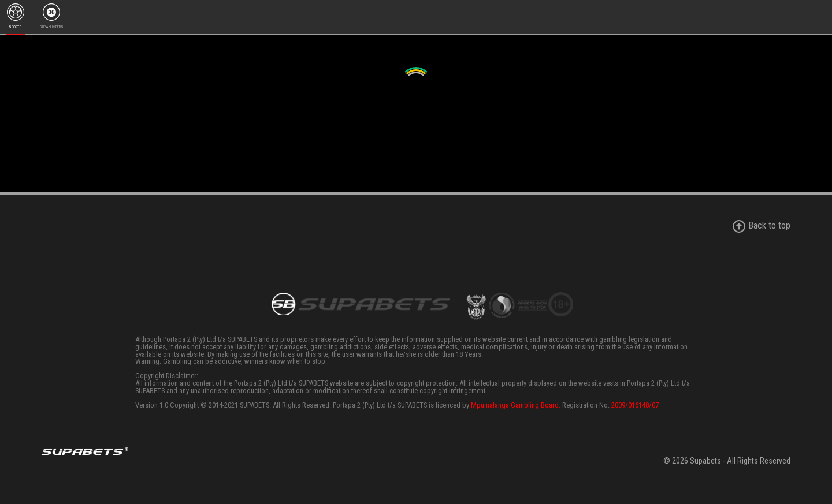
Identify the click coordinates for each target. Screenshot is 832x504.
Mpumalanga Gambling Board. (516, 405)
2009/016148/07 (635, 405)
